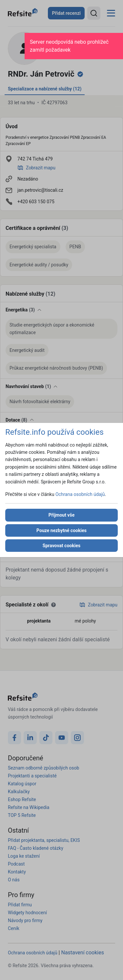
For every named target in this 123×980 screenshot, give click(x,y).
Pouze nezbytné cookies (61, 530)
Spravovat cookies (61, 546)
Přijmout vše (61, 515)
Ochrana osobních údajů (80, 494)
